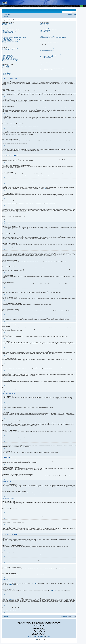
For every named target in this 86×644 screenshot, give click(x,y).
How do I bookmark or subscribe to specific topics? (49, 55)
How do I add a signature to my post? (9, 51)
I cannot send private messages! (45, 35)
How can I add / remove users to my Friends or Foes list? (50, 42)
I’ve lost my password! (6, 30)
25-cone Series (41, 637)
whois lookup (10, 599)
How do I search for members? (45, 49)
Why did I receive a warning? (7, 57)
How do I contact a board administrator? (47, 69)
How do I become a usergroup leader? (46, 28)
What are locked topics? (7, 73)
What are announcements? (7, 71)
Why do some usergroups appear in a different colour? (49, 29)
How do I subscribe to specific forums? (46, 56)
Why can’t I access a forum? (7, 55)
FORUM (25, 6)
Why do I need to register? (7, 24)
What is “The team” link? (44, 31)
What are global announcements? (8, 70)
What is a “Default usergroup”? (45, 30)
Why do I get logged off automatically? (9, 31)
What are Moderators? (44, 25)
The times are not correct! (7, 38)
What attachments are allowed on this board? (48, 61)
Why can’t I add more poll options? (8, 53)
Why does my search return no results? (47, 47)
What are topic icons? (6, 74)
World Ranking (33, 637)
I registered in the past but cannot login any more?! (11, 29)
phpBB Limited (34, 583)
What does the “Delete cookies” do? (9, 32)
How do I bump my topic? (7, 62)
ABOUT (45, 6)
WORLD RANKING (9, 6)
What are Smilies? (6, 68)
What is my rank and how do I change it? (9, 44)
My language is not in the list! (7, 41)
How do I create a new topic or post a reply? (10, 49)
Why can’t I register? (6, 26)
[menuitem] (9, 15)
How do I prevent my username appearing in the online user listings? (14, 37)
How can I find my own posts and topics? (47, 50)
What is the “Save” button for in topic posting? (10, 60)
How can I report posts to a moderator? (9, 59)
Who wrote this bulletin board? (45, 66)
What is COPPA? (5, 25)
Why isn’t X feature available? (45, 67)
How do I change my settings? (8, 36)
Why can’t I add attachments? (8, 56)
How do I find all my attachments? (46, 62)
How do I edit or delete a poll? (8, 54)
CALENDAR (18, 6)
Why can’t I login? (6, 28)
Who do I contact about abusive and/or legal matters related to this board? (53, 68)
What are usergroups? (44, 26)
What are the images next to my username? (10, 42)
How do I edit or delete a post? (8, 50)
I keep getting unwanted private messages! (47, 36)
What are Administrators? (44, 24)
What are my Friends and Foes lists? (46, 41)
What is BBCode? (6, 66)
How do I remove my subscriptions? (46, 57)
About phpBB (11, 585)
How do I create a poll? (6, 52)
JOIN (39, 6)
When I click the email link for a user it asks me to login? (12, 45)
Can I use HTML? (6, 67)
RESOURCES (33, 6)
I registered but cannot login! (7, 27)
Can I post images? (6, 69)
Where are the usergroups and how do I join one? (48, 27)
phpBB (45, 188)
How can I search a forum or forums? (46, 46)
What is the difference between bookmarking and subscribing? (50, 54)
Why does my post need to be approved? (10, 61)
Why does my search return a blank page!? (47, 48)
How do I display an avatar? (7, 43)
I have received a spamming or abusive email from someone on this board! (53, 37)
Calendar (48, 637)
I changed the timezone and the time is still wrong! (11, 40)
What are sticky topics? (6, 72)
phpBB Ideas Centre (53, 591)
